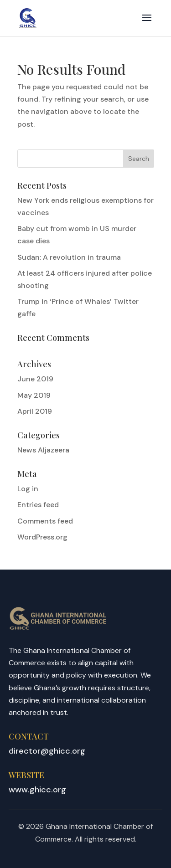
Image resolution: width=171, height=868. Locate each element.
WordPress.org (42, 537)
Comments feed (45, 521)
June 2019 (35, 379)
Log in (28, 489)
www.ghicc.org (37, 790)
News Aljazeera (43, 450)
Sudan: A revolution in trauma (69, 257)
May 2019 (34, 395)
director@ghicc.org (47, 751)
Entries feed (38, 505)
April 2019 (35, 411)
